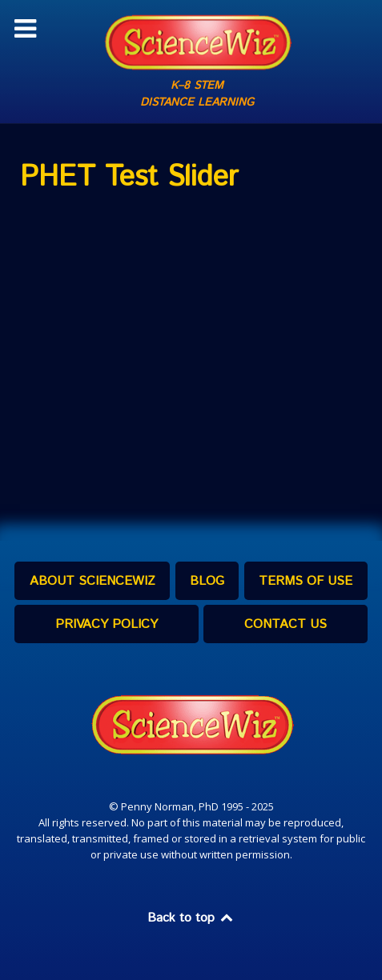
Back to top (191, 918)
